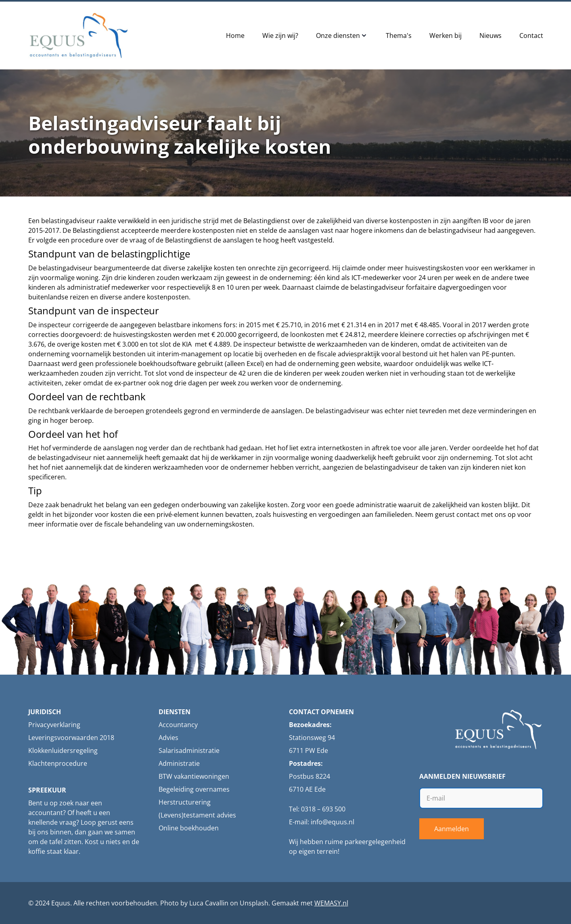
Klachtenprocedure (58, 763)
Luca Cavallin (209, 903)
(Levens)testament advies (197, 815)
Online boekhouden (189, 828)
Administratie (179, 763)
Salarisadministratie (189, 750)
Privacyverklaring (54, 725)
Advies (168, 738)
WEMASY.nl (331, 903)
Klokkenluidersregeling (63, 750)
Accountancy (178, 725)
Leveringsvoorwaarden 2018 (71, 738)
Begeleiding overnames (194, 789)
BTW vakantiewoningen (194, 776)
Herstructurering (185, 802)
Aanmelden (452, 829)
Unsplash (254, 903)
